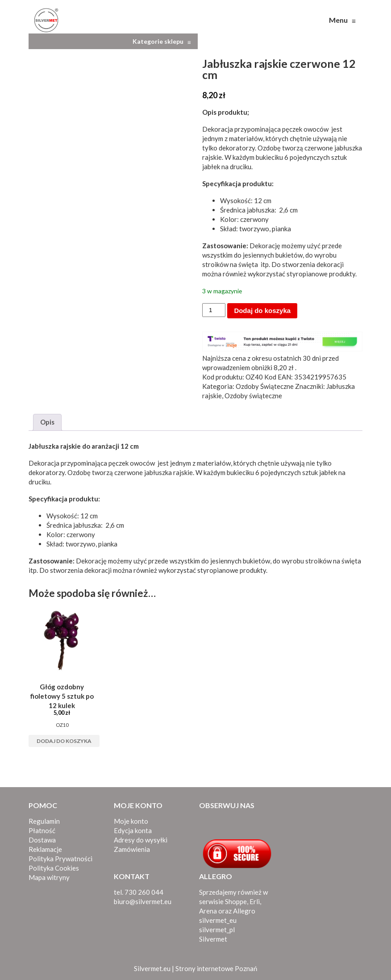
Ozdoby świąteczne (253, 396)
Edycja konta (133, 830)
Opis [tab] (47, 422)
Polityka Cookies (54, 868)
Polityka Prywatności (60, 859)
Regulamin (44, 821)
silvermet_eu (218, 920)
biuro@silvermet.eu (143, 901)
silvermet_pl (217, 930)
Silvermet (213, 939)
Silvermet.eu (152, 968)
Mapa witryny (49, 877)
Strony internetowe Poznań (216, 968)
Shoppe (236, 901)
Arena (208, 911)
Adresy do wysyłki (141, 840)
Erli (255, 901)
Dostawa (42, 840)
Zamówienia (132, 849)
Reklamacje (45, 849)
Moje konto (131, 821)
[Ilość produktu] (214, 310)
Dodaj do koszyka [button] (64, 741)
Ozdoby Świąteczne (265, 386)
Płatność (42, 830)
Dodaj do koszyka (262, 311)
